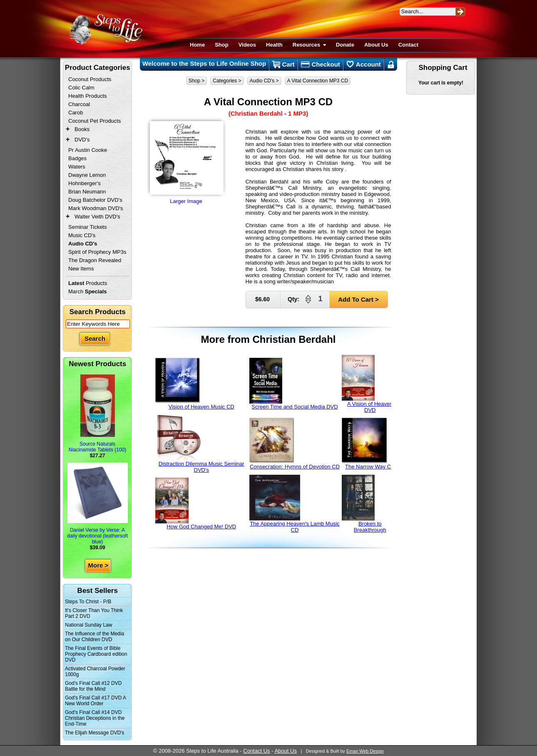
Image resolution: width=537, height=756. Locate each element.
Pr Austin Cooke (88, 150)
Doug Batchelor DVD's (95, 200)
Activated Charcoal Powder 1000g (95, 672)
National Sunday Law (88, 625)
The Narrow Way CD (368, 444)
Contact (408, 45)
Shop (222, 45)
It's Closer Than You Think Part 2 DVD (94, 613)
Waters (77, 167)
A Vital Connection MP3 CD (318, 81)
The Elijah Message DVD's (94, 733)
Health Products (88, 96)
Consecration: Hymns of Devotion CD (295, 444)
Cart (283, 64)
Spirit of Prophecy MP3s (97, 252)
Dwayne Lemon (87, 175)
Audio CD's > (264, 81)
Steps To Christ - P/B (88, 602)
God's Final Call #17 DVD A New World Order (96, 701)
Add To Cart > (358, 299)
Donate (345, 45)
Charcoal (79, 104)
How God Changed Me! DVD (196, 504)
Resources (309, 45)
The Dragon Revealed (95, 260)
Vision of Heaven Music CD (195, 384)
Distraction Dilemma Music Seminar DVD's (200, 444)
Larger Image (186, 161)
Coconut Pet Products (94, 121)
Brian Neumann (87, 192)
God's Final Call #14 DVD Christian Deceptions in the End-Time (95, 718)
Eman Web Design (365, 751)
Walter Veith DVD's (97, 217)
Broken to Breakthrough (364, 504)
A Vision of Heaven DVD (367, 384)
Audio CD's (83, 244)
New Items (81, 269)
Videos (247, 45)
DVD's (82, 140)
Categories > (227, 81)
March (88, 291)
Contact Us (256, 751)
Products (88, 283)
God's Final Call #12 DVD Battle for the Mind (93, 686)
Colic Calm (81, 88)
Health (274, 45)
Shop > (196, 81)
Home (197, 45)
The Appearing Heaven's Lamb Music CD (295, 504)
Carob (76, 113)
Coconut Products (90, 79)
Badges (77, 158)
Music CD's (82, 235)
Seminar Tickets (87, 227)
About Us (376, 45)
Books (82, 129)
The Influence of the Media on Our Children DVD (94, 637)
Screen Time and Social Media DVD (294, 384)
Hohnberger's (85, 183)
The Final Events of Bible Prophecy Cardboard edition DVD (96, 654)
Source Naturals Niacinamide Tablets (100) (98, 414)
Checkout (321, 64)
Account (364, 64)
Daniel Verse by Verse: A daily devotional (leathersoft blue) (97, 504)
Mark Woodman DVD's (96, 208)
